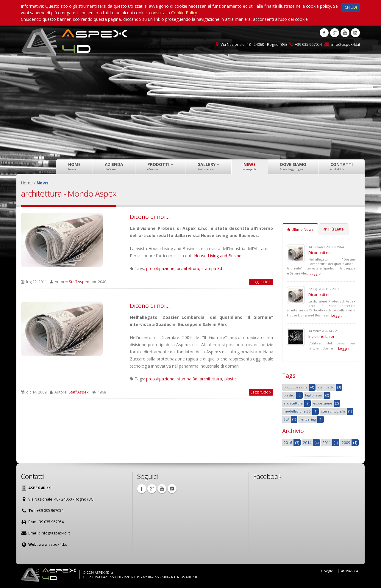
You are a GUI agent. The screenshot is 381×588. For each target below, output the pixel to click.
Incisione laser (321, 336)
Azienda (114, 166)
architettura (188, 268)
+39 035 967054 (308, 44)
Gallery (208, 166)
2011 (327, 443)
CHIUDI (351, 7)
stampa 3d (212, 268)
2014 (307, 443)
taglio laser (314, 395)
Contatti (342, 166)
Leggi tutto (261, 282)
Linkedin (355, 33)
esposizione (323, 403)
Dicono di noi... (150, 217)
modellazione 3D (297, 411)
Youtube (345, 33)
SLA (286, 419)
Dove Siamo (293, 166)
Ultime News (300, 229)
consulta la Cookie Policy (173, 13)
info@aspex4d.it (346, 44)
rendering (308, 419)
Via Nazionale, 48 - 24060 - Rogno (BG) (254, 44)
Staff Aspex (79, 282)
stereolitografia (333, 411)
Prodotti (160, 166)
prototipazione (160, 268)
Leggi (315, 273)
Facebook (324, 33)
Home (74, 166)
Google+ (328, 571)
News (250, 166)
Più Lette (334, 229)
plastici (231, 379)
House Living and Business (220, 256)
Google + (335, 33)
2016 (288, 443)
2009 (346, 443)
